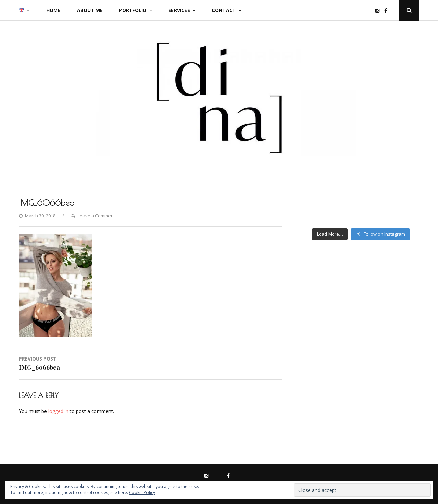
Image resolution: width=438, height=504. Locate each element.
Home (53, 10)
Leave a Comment (96, 216)
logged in (58, 411)
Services (179, 10)
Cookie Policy (142, 493)
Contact (224, 10)
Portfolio (133, 10)
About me (90, 10)
